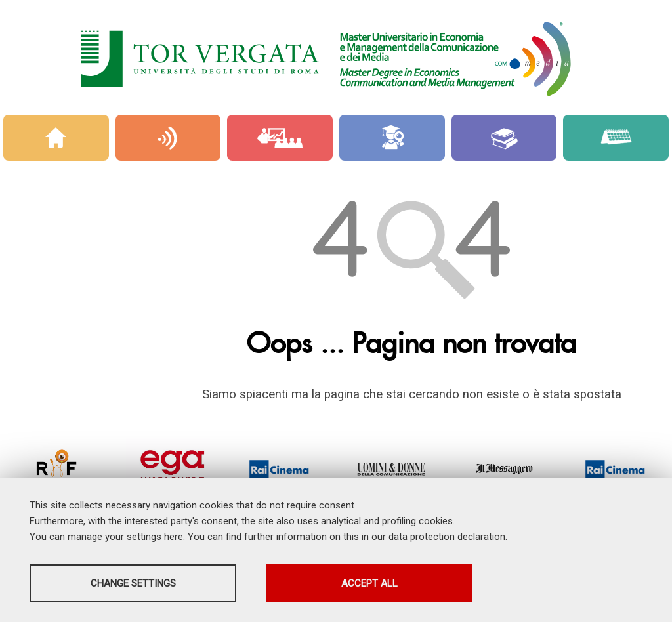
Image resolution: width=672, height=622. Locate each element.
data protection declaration (447, 537)
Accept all (369, 583)
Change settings (133, 583)
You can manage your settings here (106, 537)
